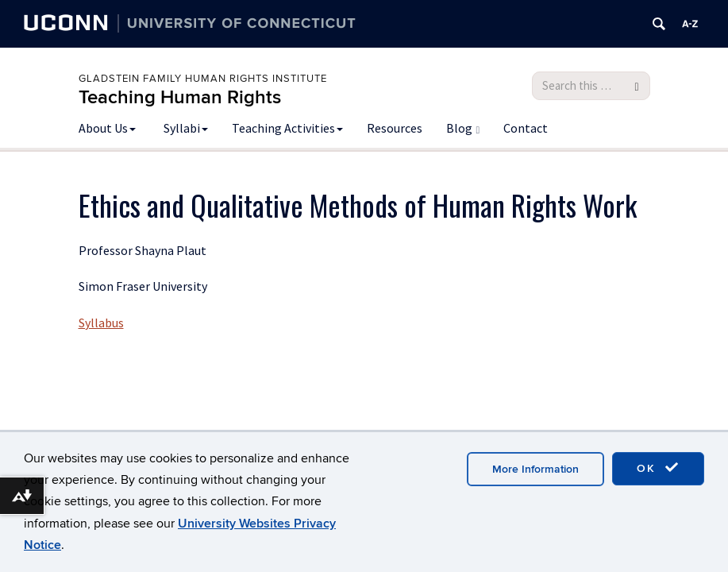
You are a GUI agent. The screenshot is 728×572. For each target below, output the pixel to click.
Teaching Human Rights (180, 97)
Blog (463, 128)
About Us (107, 128)
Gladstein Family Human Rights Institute (203, 79)
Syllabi (186, 128)
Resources (395, 128)
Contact (526, 128)
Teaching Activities (287, 128)
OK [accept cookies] (658, 468)
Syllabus (101, 323)
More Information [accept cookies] (535, 469)
